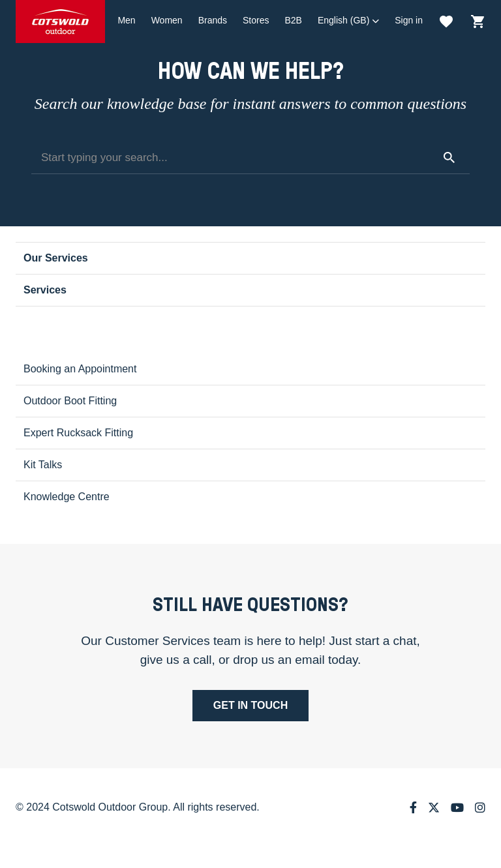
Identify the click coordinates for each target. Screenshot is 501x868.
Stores (256, 20)
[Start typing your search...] (250, 158)
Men (126, 20)
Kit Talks (43, 465)
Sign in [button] (409, 20)
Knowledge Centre (67, 497)
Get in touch (250, 705)
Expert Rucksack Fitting (78, 433)
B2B (293, 20)
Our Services (56, 258)
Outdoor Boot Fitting (70, 401)
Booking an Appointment (80, 369)
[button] (348, 21)
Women (167, 20)
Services (45, 290)
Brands (213, 20)
